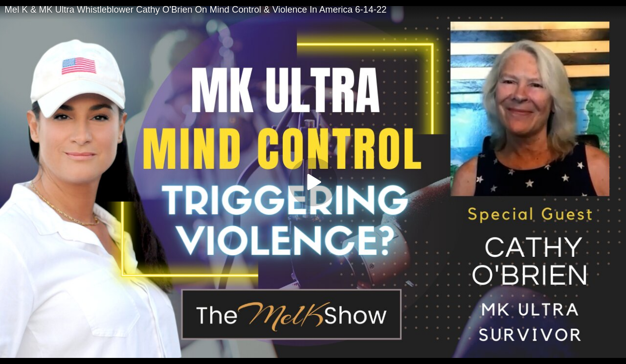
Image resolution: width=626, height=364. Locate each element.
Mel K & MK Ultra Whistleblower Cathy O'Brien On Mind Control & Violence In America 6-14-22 (195, 10)
